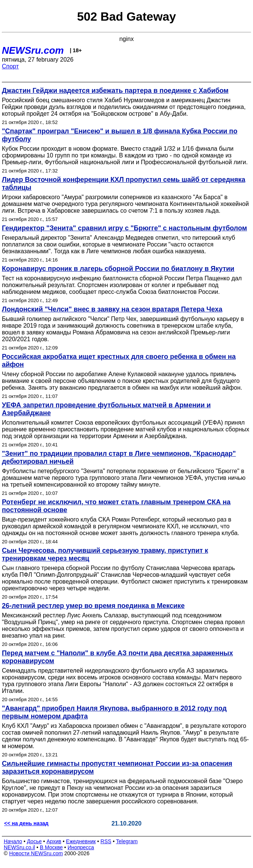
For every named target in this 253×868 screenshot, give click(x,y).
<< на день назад (26, 823)
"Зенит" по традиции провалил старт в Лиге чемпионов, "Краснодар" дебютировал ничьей (119, 457)
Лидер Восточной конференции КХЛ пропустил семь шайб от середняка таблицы (123, 184)
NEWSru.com (33, 50)
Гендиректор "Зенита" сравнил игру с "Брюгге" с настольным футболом (124, 228)
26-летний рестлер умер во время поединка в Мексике (93, 606)
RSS (106, 841)
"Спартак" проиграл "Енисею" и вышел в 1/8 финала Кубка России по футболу (120, 135)
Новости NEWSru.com (36, 853)
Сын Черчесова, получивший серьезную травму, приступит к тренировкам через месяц (105, 554)
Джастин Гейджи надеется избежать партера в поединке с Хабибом (115, 91)
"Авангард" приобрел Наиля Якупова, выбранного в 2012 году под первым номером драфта (114, 712)
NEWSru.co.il (19, 847)
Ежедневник (81, 841)
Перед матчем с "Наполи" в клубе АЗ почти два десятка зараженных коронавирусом (117, 657)
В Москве (51, 847)
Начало (13, 841)
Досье (34, 841)
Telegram (127, 841)
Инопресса (81, 847)
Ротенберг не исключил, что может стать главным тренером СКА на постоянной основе (116, 506)
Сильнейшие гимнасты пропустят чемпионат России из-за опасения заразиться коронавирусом (117, 767)
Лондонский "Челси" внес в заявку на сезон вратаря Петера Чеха (112, 309)
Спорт (10, 66)
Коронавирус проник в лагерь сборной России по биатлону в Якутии (118, 269)
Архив (54, 841)
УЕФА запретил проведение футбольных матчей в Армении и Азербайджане (106, 409)
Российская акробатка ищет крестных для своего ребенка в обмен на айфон (119, 361)
